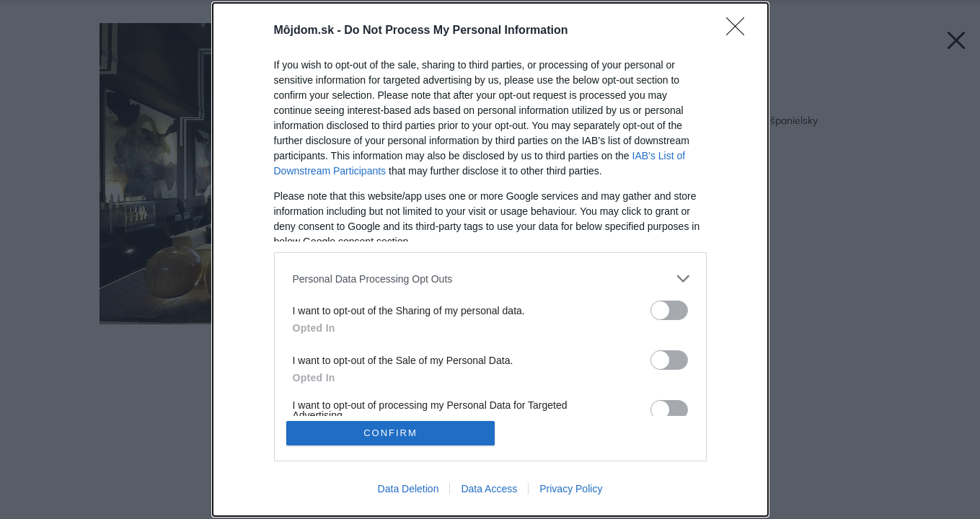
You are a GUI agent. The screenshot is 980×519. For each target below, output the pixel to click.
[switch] (669, 310)
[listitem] (490, 279)
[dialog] (490, 259)
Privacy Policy (571, 489)
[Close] (740, 31)
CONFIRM (390, 433)
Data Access (489, 489)
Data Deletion (409, 489)
